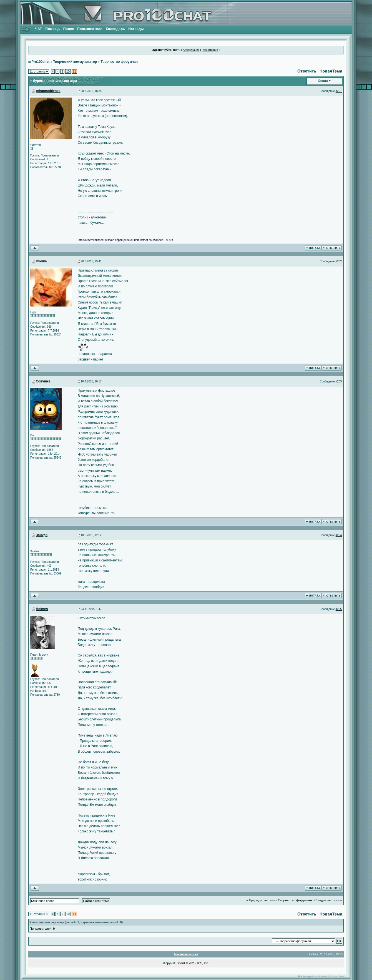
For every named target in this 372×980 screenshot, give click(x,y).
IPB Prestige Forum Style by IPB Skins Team (321, 976)
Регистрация (210, 50)
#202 (339, 261)
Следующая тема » (328, 900)
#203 (339, 381)
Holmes (42, 609)
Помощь (52, 29)
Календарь (115, 29)
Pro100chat (40, 62)
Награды (136, 29)
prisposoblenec (48, 91)
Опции (323, 81)
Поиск (69, 29)
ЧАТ (38, 29)
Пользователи (90, 29)
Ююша (41, 261)
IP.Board (179, 963)
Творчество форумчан (119, 62)
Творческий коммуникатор (75, 62)
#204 (339, 535)
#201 (339, 91)
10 (68, 71)
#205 (339, 609)
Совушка (43, 381)
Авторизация (191, 50)
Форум (168, 963)
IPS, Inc (203, 963)
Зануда (42, 535)
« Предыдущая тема (261, 900)
